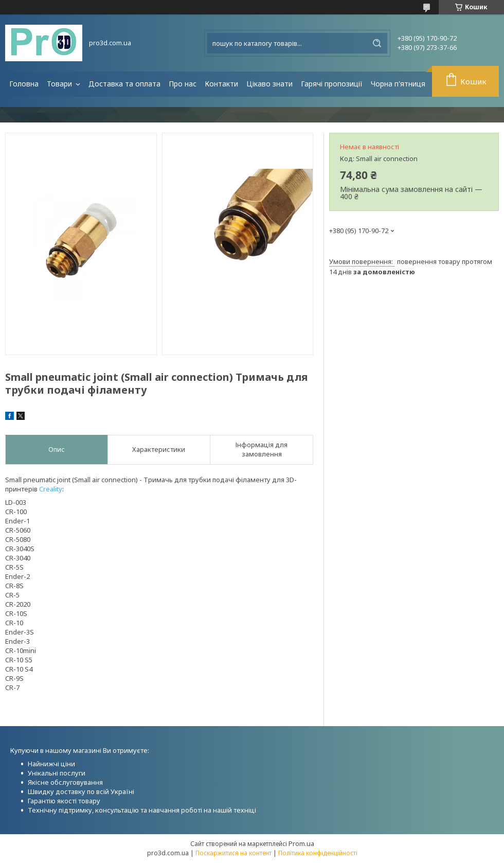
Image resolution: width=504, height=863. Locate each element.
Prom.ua (301, 843)
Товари (60, 84)
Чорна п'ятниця (398, 84)
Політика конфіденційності (318, 853)
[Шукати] (377, 43)
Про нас (183, 84)
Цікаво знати (269, 84)
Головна (24, 84)
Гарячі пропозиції (332, 84)
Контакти (221, 84)
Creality (51, 489)
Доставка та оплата (124, 84)
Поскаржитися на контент (233, 853)
